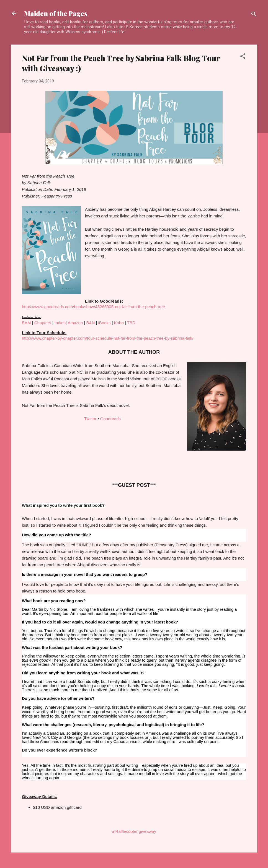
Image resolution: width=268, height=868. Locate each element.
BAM (26, 323)
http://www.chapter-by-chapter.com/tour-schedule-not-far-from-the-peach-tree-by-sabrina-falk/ (108, 338)
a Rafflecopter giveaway (134, 831)
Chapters (43, 323)
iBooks (104, 323)
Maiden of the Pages (56, 13)
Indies (60, 323)
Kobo (119, 323)
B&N (90, 323)
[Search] (254, 15)
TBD (131, 323)
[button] (243, 57)
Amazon (75, 323)
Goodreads (110, 419)
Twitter (90, 419)
